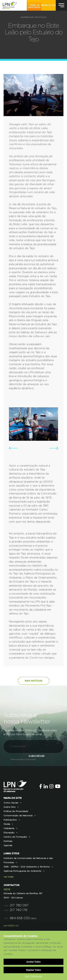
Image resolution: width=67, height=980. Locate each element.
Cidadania (9, 828)
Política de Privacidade (16, 811)
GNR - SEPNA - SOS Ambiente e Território (27, 867)
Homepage (27, 17)
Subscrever (37, 756)
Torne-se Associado (34, 6)
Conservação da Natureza (18, 816)
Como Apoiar (11, 803)
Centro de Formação (15, 837)
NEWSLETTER (49, 5)
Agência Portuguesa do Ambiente (22, 871)
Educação (9, 833)
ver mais (9, 877)
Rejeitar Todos (33, 970)
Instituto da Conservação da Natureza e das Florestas (28, 860)
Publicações (10, 820)
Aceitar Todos (34, 962)
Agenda (8, 845)
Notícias (41, 17)
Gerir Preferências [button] (34, 976)
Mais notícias (34, 681)
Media (7, 824)
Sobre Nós (10, 807)
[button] (13, 448)
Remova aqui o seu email (23, 759)
